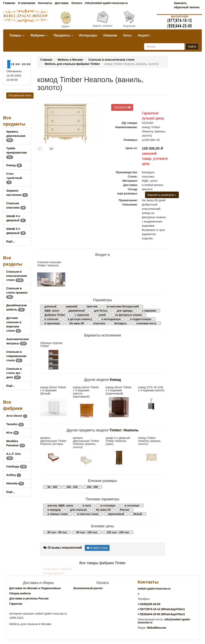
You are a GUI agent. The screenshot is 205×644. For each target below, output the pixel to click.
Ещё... (11, 241)
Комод (14, 165)
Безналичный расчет (88, 588)
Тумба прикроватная (17, 153)
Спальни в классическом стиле (17, 276)
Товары (17, 35)
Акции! (144, 35)
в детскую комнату (80, 319)
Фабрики (39, 35)
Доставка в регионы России (29, 598)
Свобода (17, 466)
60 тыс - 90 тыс (57, 532)
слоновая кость (146, 323)
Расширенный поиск (20, 96)
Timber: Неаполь (124, 430)
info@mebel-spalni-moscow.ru (106, 3)
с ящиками (149, 311)
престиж (92, 306)
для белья (101, 311)
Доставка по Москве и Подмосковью (35, 588)
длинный (50, 306)
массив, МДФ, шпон (60, 505)
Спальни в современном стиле (16, 356)
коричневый (116, 514)
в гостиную (132, 505)
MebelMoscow (157, 628)
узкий (102, 315)
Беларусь (121, 323)
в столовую (108, 505)
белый (138, 514)
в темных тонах (58, 514)
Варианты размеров (162, 195)
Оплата (77, 3)
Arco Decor (17, 416)
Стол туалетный (14, 178)
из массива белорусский (123, 306)
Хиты (127, 35)
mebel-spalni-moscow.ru (154, 589)
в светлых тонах (88, 514)
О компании (27, 3)
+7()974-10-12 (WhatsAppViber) (161, 609)
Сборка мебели (20, 593)
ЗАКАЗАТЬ (122, 107)
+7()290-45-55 (149, 604)
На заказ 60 (77, 323)
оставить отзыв (97, 548)
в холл (87, 505)
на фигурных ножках (129, 315)
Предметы (63, 35)
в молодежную (111, 319)
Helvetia (15, 483)
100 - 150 (72, 487)
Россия (124, 510)
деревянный (77, 311)
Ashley (14, 475)
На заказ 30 (103, 510)
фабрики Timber (55, 315)
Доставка (62, 3)
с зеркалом (82, 315)
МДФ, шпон (52, 311)
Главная (9, 3)
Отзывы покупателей (63, 548)
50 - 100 (52, 487)
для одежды (125, 311)
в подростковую (141, 319)
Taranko (15, 424)
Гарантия (16, 604)
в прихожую (52, 323)
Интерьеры (88, 35)
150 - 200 (92, 487)
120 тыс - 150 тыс (118, 532)
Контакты (45, 3)
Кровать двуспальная (16, 136)
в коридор (54, 510)
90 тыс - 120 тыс (87, 532)
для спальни (78, 510)
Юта (13, 433)
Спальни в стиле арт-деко (14, 373)
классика (99, 323)
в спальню (51, 319)
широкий (72, 306)
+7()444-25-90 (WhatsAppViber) (161, 614)
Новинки (110, 35)
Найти (192, 47)
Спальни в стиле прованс (17, 293)
